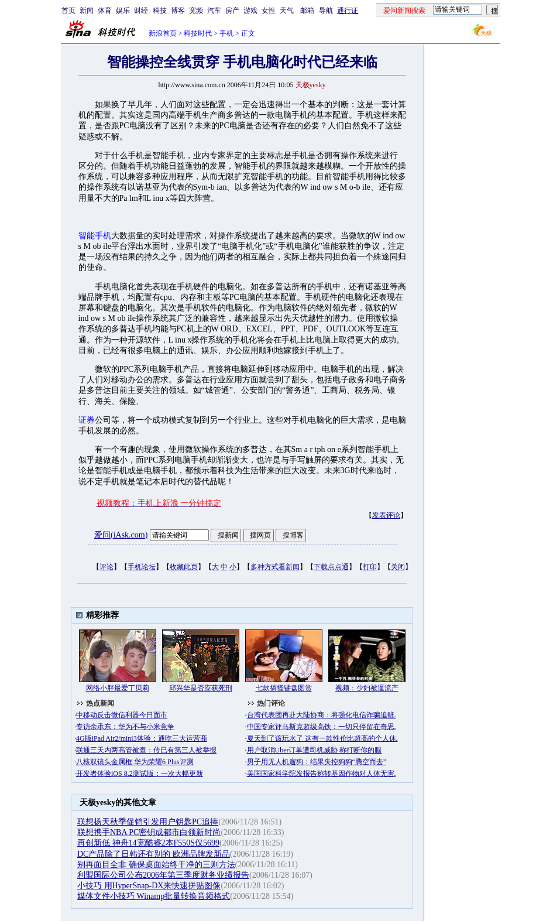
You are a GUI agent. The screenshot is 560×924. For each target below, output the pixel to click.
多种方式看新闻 (275, 567)
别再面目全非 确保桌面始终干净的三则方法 (156, 865)
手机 (226, 33)
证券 (87, 420)
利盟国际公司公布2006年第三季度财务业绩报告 (163, 875)
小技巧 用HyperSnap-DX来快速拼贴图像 (149, 886)
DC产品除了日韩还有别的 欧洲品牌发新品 (154, 854)
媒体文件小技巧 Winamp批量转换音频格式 (154, 896)
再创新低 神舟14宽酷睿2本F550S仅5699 (148, 843)
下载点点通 (331, 567)
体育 (105, 11)
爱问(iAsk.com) (121, 535)
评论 (106, 567)
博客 (178, 11)
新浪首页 (163, 33)
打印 (370, 567)
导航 (326, 11)
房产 (232, 11)
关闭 (398, 567)
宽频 (196, 11)
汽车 (214, 11)
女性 (269, 11)
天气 (287, 11)
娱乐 (123, 11)
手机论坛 (142, 567)
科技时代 (198, 33)
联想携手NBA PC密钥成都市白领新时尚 (149, 832)
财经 (141, 11)
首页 (68, 11)
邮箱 (307, 11)
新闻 (87, 11)
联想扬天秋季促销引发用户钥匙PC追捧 (148, 822)
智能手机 (95, 236)
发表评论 (386, 515)
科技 (160, 11)
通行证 (348, 11)
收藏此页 (184, 567)
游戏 (250, 11)
